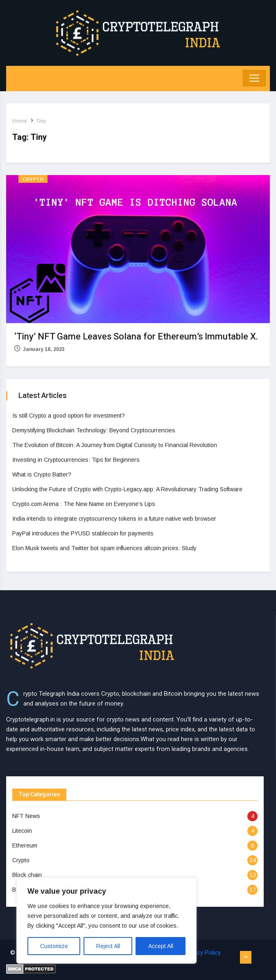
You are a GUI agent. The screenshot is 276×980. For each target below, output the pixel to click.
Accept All (161, 946)
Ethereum (25, 845)
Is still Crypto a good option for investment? (69, 416)
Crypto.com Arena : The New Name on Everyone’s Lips (84, 504)
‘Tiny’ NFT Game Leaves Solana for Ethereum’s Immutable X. (136, 337)
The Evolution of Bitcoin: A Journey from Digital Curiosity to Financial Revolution (115, 445)
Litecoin (22, 831)
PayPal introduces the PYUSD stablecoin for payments (83, 533)
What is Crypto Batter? (42, 474)
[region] (106, 921)
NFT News (26, 816)
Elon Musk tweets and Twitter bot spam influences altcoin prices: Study (104, 548)
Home (19, 121)
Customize (54, 946)
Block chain (27, 875)
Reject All (108, 946)
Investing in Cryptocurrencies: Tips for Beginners (76, 460)
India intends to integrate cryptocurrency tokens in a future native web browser (114, 519)
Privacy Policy (202, 953)
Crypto (33, 179)
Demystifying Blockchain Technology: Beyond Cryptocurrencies (94, 430)
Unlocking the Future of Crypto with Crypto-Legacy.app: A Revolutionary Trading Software (127, 489)
